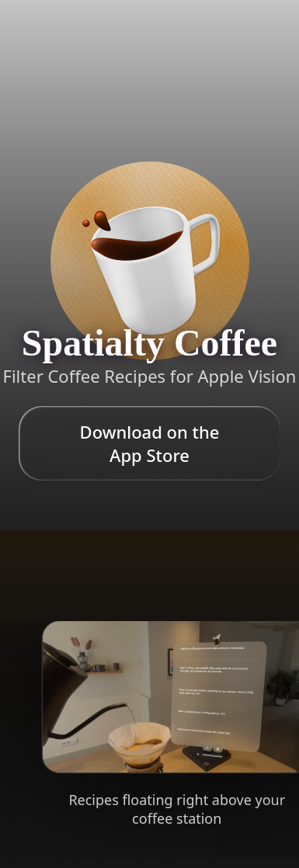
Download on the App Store (150, 443)
